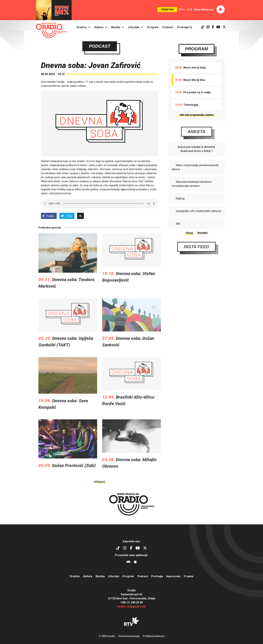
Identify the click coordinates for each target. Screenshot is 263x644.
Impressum (173, 576)
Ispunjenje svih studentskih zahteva (198, 220)
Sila (178, 232)
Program (153, 27)
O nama (189, 576)
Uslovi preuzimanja (129, 636)
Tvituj (66, 216)
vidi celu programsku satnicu (197, 115)
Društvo (82, 27)
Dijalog (180, 207)
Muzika (116, 27)
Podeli (48, 216)
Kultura (99, 27)
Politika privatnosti (154, 636)
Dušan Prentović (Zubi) (74, 474)
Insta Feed (197, 255)
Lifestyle (134, 27)
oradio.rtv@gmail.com (131, 606)
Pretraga (185, 27)
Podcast (168, 27)
